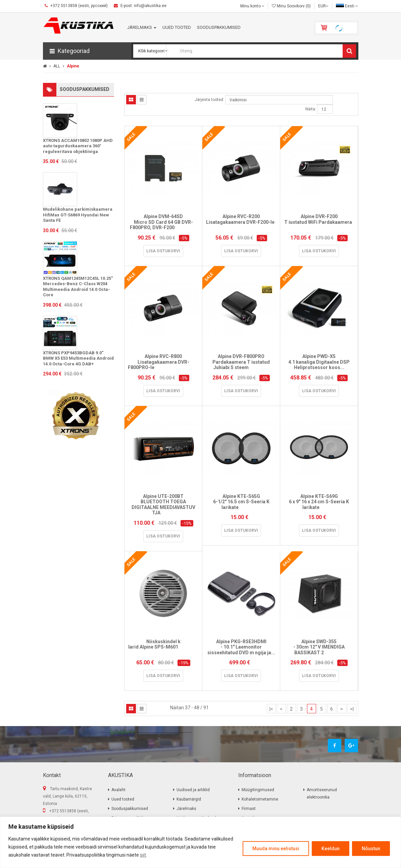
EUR (323, 6)
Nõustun (371, 849)
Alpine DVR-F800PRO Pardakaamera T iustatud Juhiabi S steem (241, 362)
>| (352, 709)
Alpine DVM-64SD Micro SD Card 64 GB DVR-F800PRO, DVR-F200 (163, 222)
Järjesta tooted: (209, 100)
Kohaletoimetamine (260, 799)
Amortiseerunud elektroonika (322, 794)
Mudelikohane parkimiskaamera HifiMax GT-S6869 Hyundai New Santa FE (78, 215)
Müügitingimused (258, 790)
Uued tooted (123, 799)
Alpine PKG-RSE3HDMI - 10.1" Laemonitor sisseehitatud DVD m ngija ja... (241, 647)
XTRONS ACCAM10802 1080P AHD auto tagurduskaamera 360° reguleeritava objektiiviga (78, 146)
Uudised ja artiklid (193, 790)
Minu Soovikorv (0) (291, 6)
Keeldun (331, 849)
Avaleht (118, 790)
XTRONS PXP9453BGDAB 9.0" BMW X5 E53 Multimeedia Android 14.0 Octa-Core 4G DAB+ (78, 358)
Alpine (72, 66)
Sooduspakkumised (130, 809)
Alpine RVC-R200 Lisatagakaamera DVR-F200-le (241, 222)
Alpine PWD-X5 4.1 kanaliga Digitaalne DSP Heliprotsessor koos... (319, 362)
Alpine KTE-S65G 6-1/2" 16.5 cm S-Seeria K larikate (241, 502)
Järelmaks (186, 809)
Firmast (249, 809)
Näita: (311, 109)
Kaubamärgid (189, 799)
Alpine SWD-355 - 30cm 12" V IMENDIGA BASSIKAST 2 (319, 647)
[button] (87, 51)
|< (271, 709)
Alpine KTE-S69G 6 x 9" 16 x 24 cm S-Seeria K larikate (319, 502)
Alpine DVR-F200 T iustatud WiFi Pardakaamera (319, 222)
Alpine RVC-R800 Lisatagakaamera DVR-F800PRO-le (163, 362)
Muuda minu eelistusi (276, 849)
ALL (56, 66)
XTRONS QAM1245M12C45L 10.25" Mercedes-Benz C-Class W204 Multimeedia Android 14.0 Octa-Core (78, 287)
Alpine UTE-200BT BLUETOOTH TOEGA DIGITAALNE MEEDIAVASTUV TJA (163, 505)
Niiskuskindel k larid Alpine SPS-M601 (163, 647)
